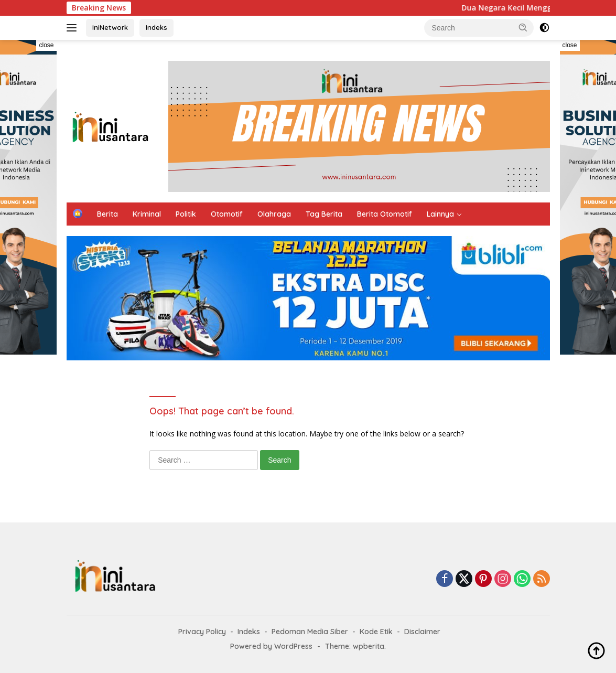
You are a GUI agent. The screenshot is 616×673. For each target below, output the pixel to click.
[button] (523, 27)
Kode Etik (376, 632)
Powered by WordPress (271, 646)
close (46, 45)
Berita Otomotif (385, 214)
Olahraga (274, 214)
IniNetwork (110, 27)
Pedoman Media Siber (310, 632)
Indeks (156, 27)
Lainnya (440, 214)
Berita (107, 214)
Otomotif (227, 214)
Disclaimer (422, 632)
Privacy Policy (202, 632)
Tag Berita (324, 214)
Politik (186, 214)
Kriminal (147, 214)
